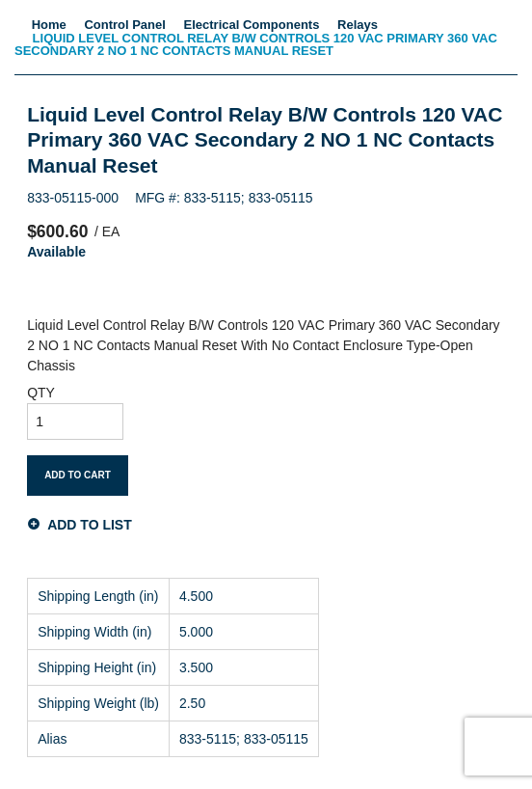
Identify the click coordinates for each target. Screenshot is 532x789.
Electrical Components (252, 25)
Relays (358, 25)
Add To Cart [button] (78, 475)
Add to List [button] (90, 524)
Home (49, 25)
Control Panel (125, 25)
